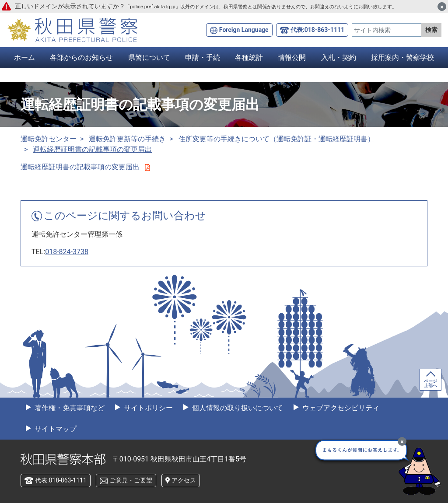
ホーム (24, 58)
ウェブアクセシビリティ (340, 408)
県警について (149, 58)
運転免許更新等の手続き (127, 139)
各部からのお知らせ (81, 58)
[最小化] (402, 441)
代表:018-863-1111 (317, 30)
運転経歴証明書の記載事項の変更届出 (92, 149)
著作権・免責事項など (69, 408)
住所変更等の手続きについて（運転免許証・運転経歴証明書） (276, 139)
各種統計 (249, 58)
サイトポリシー (147, 408)
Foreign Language (244, 30)
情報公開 (292, 58)
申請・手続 (203, 58)
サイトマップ (55, 429)
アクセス (184, 480)
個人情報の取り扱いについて (237, 408)
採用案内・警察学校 (402, 58)
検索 (431, 30)
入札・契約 (339, 58)
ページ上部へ (430, 383)
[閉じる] (442, 7)
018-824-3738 (67, 252)
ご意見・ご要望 (131, 480)
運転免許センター (49, 139)
